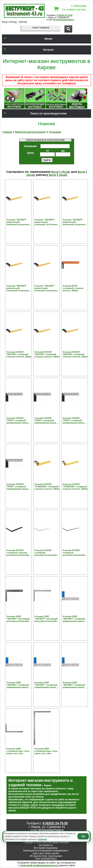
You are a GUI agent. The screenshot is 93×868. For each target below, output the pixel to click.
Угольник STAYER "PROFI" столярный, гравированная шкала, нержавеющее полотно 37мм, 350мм (74, 421)
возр (55, 172)
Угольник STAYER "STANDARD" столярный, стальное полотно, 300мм (75, 487)
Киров (23, 22)
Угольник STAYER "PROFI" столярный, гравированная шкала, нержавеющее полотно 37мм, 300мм (46, 421)
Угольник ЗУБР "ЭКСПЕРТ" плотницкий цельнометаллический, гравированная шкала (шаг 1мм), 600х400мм (46, 619)
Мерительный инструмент (30, 132)
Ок (83, 836)
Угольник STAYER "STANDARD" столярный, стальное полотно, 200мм (47, 487)
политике (42, 839)
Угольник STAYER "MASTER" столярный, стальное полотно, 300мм (47, 354)
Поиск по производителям (34, 113)
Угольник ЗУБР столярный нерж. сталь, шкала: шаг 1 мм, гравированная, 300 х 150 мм (19, 751)
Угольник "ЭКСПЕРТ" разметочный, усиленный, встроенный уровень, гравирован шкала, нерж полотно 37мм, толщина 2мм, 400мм (75, 222)
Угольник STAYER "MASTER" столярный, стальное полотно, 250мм (19, 354)
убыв (65, 172)
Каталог (28, 50)
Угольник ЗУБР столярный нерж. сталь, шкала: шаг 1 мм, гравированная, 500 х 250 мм (47, 751)
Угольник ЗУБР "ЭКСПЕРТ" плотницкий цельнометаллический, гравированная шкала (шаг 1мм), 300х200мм (18, 619)
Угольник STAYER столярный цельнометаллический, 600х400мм (74, 553)
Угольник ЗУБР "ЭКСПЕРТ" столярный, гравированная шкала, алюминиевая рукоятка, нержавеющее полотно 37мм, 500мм (74, 685)
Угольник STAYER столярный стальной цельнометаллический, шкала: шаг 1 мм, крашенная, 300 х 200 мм (18, 553)
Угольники (55, 132)
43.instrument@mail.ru (64, 20)
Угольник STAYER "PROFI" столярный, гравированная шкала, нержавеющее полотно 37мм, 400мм (17, 487)
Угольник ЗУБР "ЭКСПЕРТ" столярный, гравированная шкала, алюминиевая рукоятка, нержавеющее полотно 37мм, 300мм (18, 685)
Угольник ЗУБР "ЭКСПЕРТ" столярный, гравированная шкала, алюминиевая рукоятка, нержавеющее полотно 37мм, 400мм (46, 685)
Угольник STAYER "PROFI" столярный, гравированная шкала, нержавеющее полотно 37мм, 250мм (17, 421)
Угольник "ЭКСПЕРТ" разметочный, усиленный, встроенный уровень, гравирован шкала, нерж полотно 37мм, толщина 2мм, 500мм (18, 288)
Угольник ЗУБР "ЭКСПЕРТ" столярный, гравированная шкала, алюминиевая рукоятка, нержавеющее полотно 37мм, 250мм (74, 619)
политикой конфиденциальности (39, 865)
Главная (7, 132)
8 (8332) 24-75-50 (65, 15)
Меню (27, 39)
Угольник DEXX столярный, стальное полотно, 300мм (73, 288)
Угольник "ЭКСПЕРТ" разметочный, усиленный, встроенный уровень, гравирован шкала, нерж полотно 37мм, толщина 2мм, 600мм (46, 288)
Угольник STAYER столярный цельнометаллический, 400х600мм (46, 553)
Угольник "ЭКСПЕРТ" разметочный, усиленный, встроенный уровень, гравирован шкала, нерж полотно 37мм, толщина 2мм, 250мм (18, 222)
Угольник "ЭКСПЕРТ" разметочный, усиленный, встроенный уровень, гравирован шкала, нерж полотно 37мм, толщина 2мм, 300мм (46, 222)
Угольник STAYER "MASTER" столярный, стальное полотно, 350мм (75, 354)
